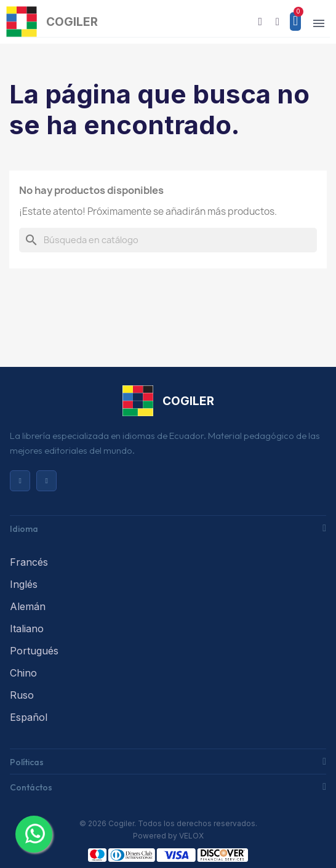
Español (29, 717)
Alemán (28, 606)
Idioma (24, 529)
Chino (23, 673)
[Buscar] (168, 240)
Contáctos (31, 787)
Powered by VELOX (168, 836)
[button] (260, 22)
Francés (29, 562)
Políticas (27, 762)
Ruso (22, 695)
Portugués (34, 651)
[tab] (168, 528)
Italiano (27, 629)
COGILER (72, 22)
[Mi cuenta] (278, 22)
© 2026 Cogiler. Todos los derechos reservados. (168, 823)
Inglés (24, 584)
